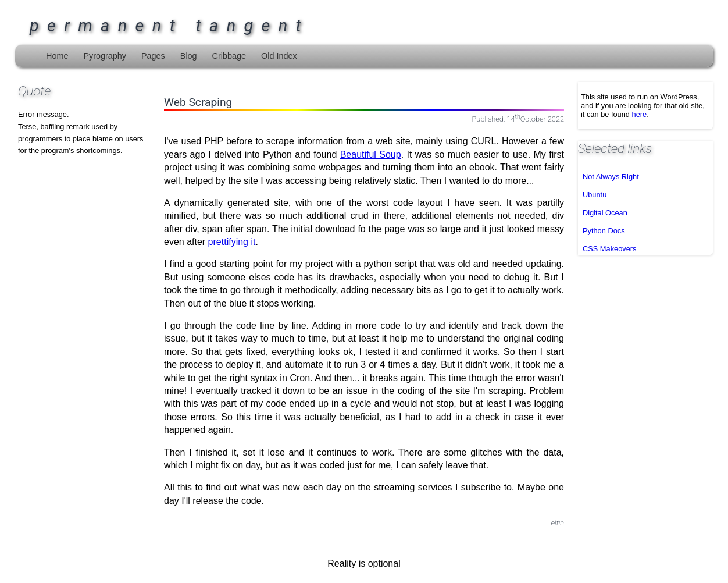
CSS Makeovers (609, 249)
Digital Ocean (605, 213)
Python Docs (604, 231)
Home (57, 56)
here (640, 114)
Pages (153, 56)
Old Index (279, 56)
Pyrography (105, 56)
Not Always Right (611, 177)
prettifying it (232, 242)
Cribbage (229, 56)
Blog (189, 56)
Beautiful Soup (371, 154)
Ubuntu (595, 195)
